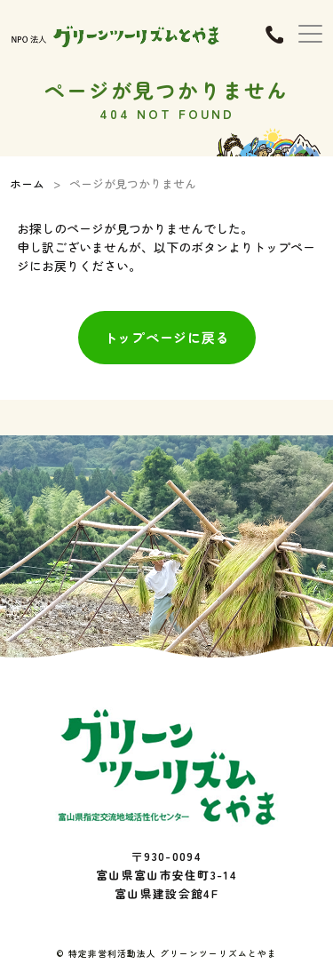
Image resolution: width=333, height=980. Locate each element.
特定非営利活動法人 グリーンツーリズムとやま (173, 953)
